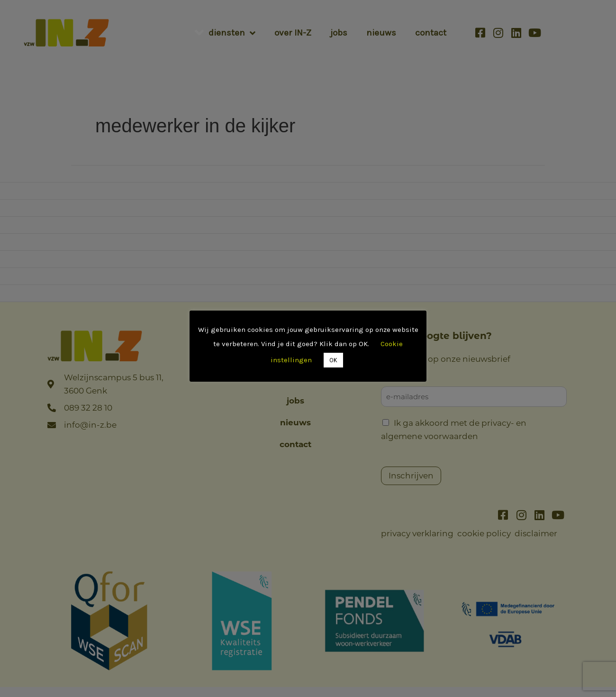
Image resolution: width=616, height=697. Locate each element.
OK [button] (333, 360)
